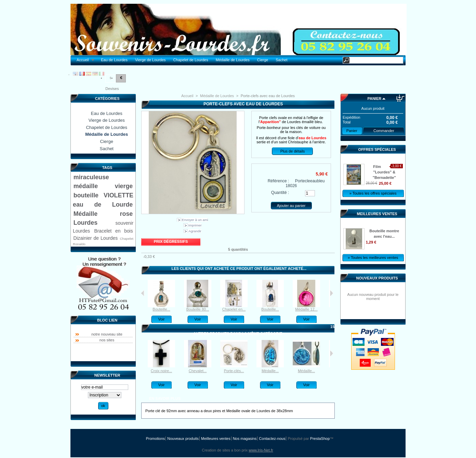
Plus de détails (293, 151)
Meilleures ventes (377, 214)
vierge (124, 186)
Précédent (143, 293)
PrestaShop (320, 439)
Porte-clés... (234, 371)
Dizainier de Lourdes (95, 238)
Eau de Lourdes (114, 60)
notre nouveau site (107, 334)
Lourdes (85, 223)
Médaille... (270, 371)
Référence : (279, 181)
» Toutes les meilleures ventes (373, 258)
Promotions (156, 439)
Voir (162, 319)
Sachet (281, 60)
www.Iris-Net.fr (261, 450)
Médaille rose (103, 214)
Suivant (332, 293)
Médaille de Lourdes (233, 60)
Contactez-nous (272, 439)
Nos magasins (245, 439)
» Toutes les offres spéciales (373, 193)
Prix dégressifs (171, 241)
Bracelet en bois (113, 231)
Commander (384, 131)
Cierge (263, 60)
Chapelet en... (234, 309)
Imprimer (195, 225)
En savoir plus (165, 398)
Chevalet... (198, 371)
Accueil (84, 60)
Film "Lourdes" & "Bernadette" (384, 172)
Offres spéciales (377, 149)
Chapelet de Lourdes (191, 60)
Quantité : (280, 193)
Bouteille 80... (198, 309)
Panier (374, 99)
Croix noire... (161, 371)
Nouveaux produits (377, 278)
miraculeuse (91, 177)
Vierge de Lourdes (150, 60)
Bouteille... (161, 309)
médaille (86, 186)
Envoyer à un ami (195, 220)
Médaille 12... (306, 309)
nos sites (107, 340)
